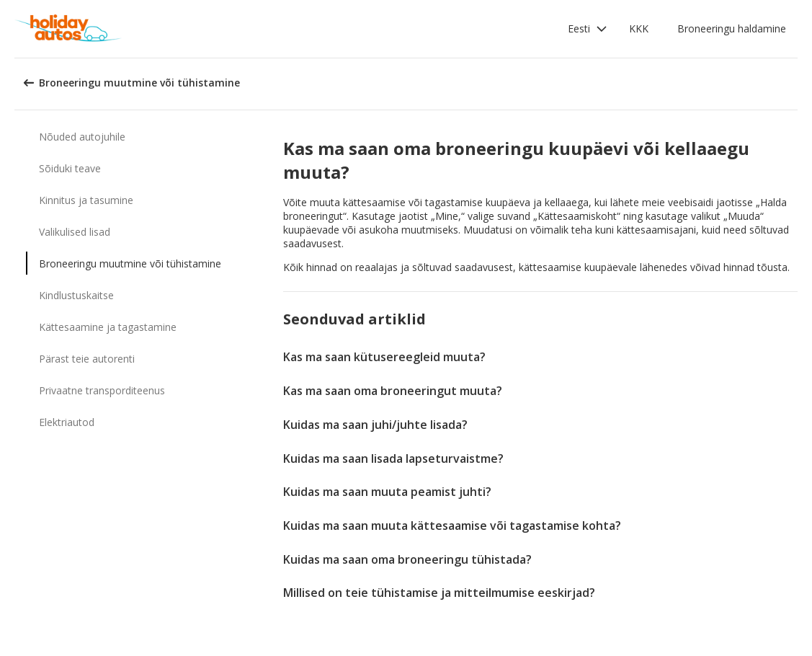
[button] (588, 29)
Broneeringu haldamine (732, 28)
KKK (639, 28)
